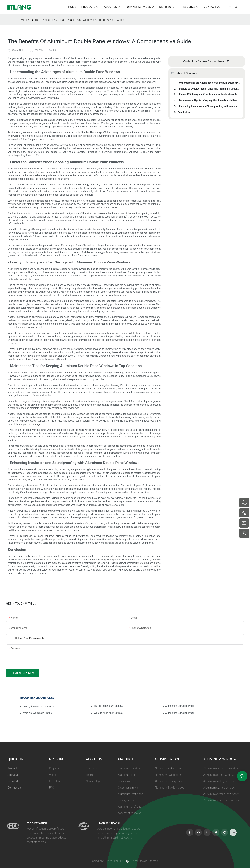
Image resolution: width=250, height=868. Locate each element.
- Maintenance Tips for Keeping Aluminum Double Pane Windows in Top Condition (209, 100)
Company (92, 768)
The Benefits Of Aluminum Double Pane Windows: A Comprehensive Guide (79, 20)
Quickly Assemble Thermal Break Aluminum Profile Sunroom (38, 706)
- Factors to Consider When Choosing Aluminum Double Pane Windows (209, 89)
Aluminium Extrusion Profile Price (180, 713)
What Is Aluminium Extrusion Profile (108, 713)
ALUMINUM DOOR (169, 759)
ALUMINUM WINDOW (220, 759)
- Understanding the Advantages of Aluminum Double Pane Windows (209, 83)
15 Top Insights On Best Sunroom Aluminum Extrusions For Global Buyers (108, 706)
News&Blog (93, 781)
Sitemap (153, 861)
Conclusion (184, 112)
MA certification (37, 823)
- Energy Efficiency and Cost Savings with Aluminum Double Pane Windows (209, 95)
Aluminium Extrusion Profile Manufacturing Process (180, 706)
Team (89, 775)
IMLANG (25, 20)
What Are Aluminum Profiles (37, 713)
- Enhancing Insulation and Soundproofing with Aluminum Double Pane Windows (209, 106)
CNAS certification (109, 823)
